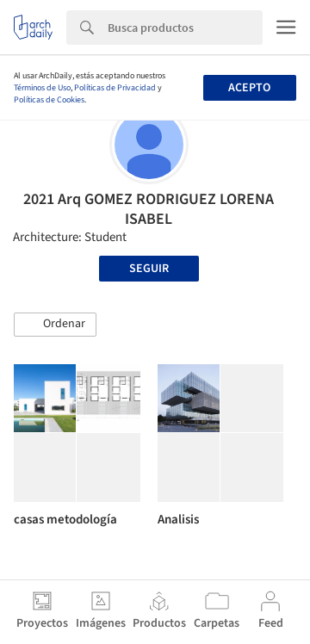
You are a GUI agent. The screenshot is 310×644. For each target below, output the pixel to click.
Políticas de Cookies (49, 100)
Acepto (249, 88)
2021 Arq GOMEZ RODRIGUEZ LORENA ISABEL (149, 209)
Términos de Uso (42, 88)
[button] (55, 325)
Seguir (149, 269)
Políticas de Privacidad (115, 88)
